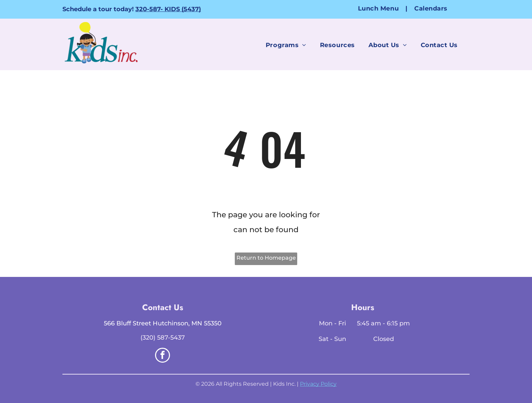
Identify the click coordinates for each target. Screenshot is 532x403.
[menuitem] (379, 8)
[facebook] (163, 356)
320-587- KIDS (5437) (168, 9)
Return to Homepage (266, 258)
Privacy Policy (318, 384)
